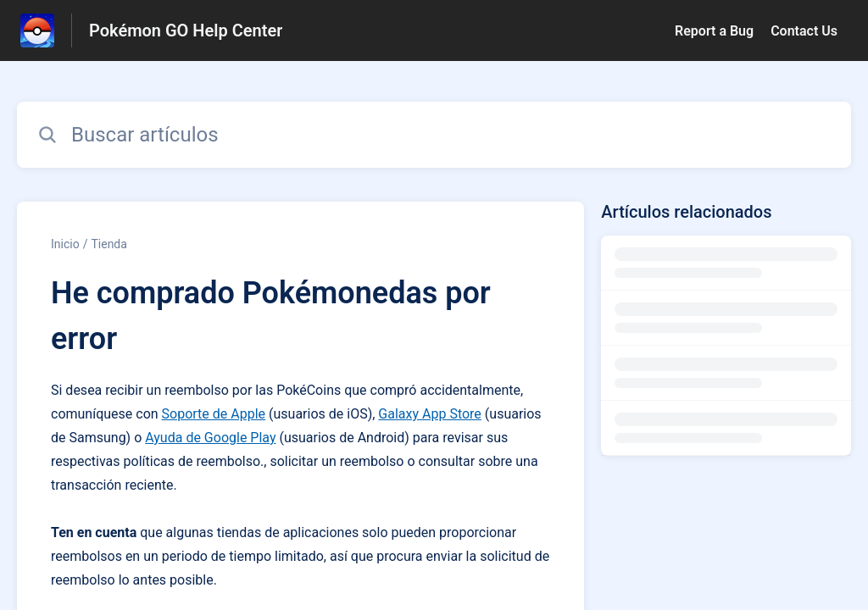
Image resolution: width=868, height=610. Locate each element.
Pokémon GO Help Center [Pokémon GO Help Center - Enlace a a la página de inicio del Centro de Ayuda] (186, 30)
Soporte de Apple (214, 414)
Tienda (108, 244)
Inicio (65, 244)
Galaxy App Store (430, 414)
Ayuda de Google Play (210, 438)
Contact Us (804, 31)
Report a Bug (714, 31)
